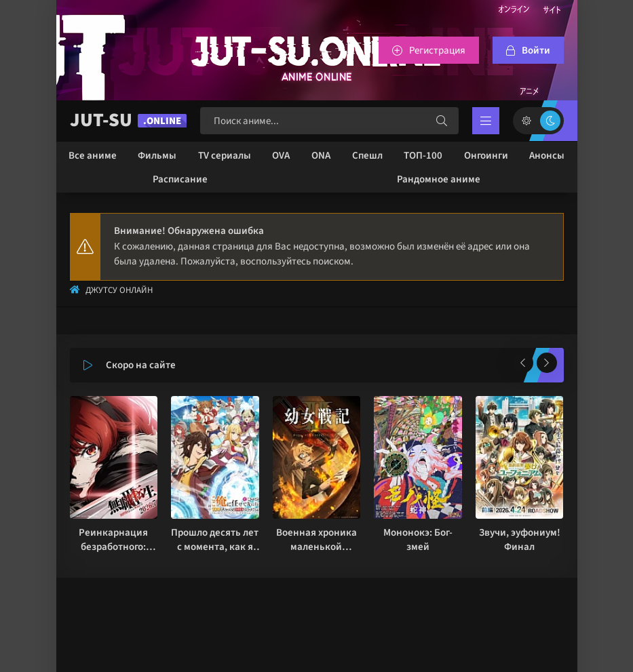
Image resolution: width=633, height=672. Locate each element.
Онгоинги (486, 156)
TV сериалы (225, 156)
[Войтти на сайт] (528, 50)
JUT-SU (128, 120)
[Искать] (442, 121)
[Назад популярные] (523, 363)
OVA (281, 156)
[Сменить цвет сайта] (538, 121)
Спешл (367, 156)
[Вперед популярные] (547, 363)
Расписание (180, 179)
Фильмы (157, 156)
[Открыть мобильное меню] (486, 121)
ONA (321, 156)
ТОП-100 (423, 156)
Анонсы (547, 156)
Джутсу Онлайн (119, 290)
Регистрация (437, 51)
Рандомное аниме (439, 179)
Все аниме (93, 156)
